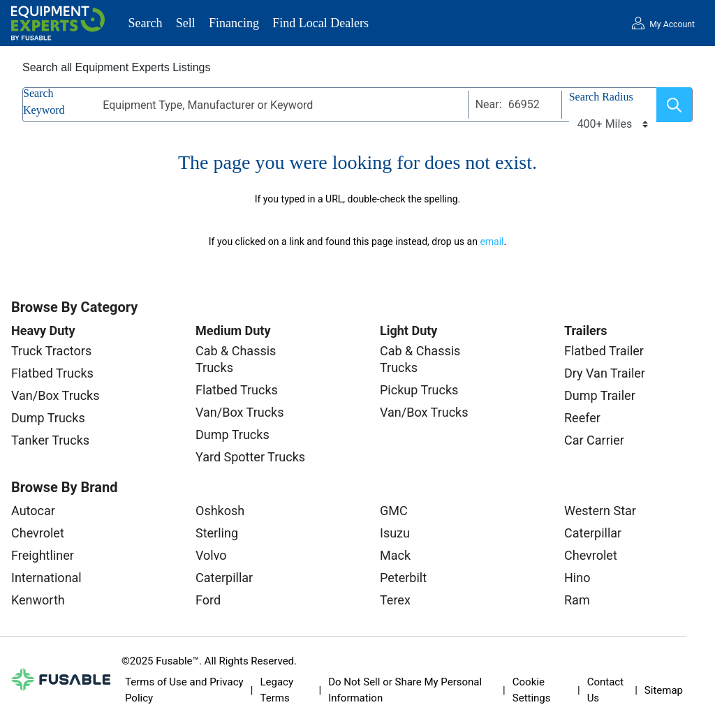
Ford (208, 600)
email (492, 242)
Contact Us (605, 690)
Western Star (600, 511)
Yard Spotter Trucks (250, 457)
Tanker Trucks (50, 440)
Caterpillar (224, 578)
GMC (394, 511)
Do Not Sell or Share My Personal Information (405, 690)
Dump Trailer (600, 395)
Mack (395, 555)
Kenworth (38, 600)
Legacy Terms (277, 690)
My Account (672, 24)
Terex (395, 600)
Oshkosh (220, 511)
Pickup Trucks (419, 390)
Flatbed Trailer (604, 351)
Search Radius (601, 97)
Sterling (217, 533)
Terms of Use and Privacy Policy (184, 690)
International (46, 578)
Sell (186, 23)
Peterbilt (403, 578)
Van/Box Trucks (56, 395)
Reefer (582, 418)
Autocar (33, 511)
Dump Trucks (48, 418)
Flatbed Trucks (52, 373)
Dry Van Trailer (605, 373)
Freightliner (43, 555)
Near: (489, 104)
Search (146, 23)
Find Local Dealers (320, 23)
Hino (577, 578)
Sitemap (664, 690)
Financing (234, 23)
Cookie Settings (532, 690)
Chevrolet (38, 533)
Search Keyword (44, 102)
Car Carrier (594, 440)
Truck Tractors (51, 351)
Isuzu (395, 533)
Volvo (211, 555)
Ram (577, 600)
